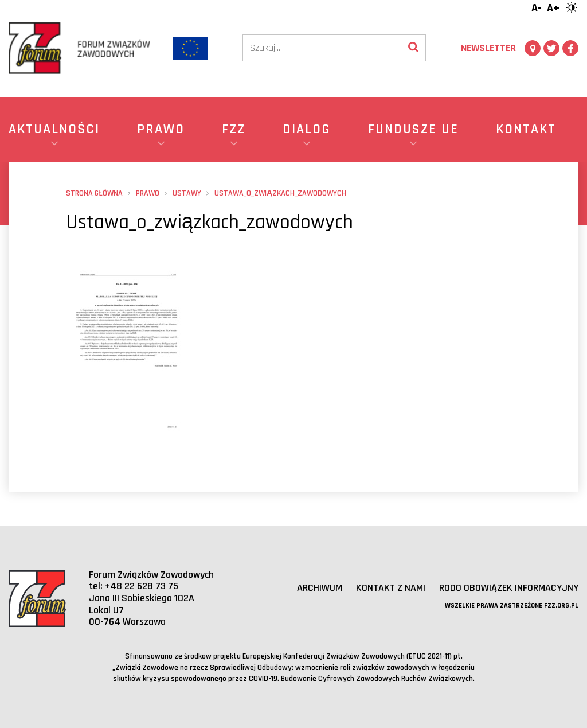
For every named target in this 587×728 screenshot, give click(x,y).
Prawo (148, 193)
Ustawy (187, 193)
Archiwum (320, 588)
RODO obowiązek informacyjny (509, 588)
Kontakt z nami (391, 588)
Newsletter (488, 48)
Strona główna (94, 193)
